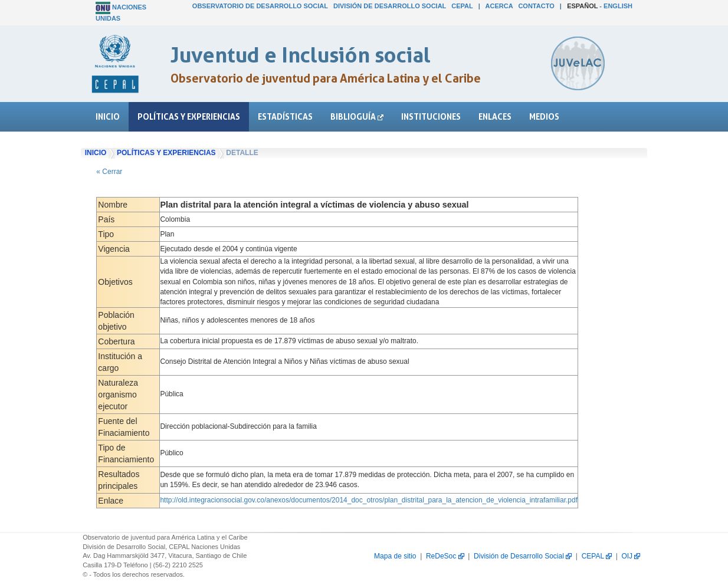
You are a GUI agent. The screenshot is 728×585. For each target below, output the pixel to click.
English (618, 6)
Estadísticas (285, 116)
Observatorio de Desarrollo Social (260, 6)
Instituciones (431, 116)
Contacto (536, 6)
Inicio (108, 116)
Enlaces (495, 116)
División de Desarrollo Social (390, 6)
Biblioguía (357, 116)
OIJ (631, 556)
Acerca (499, 6)
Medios (544, 116)
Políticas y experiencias (189, 116)
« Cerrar (109, 172)
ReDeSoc (445, 556)
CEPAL (462, 6)
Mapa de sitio (395, 556)
